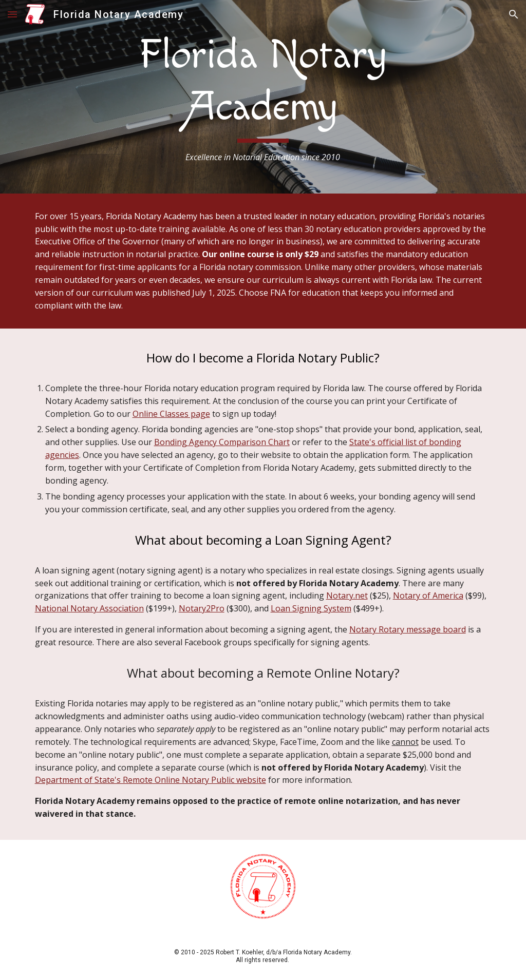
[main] (263, 97)
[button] (12, 14)
